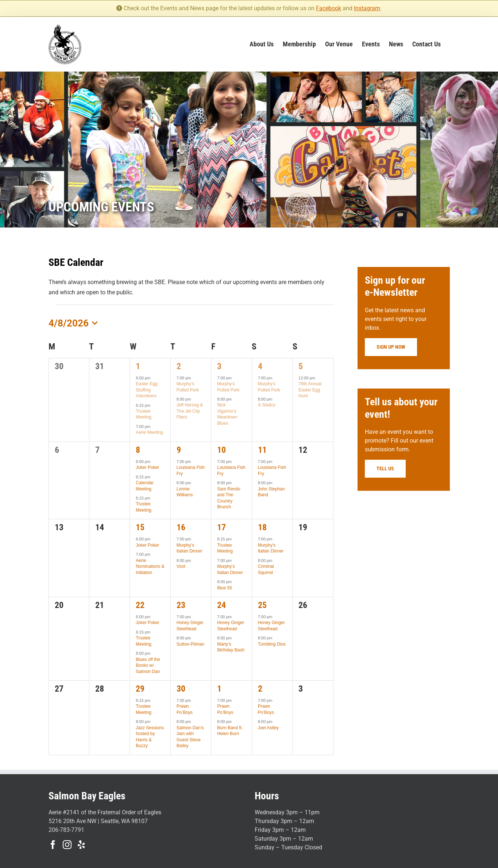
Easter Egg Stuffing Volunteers (146, 390)
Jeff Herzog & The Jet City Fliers (190, 411)
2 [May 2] (260, 689)
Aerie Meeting (149, 432)
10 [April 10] (221, 450)
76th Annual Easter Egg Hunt (310, 390)
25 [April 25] (262, 605)
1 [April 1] (138, 366)
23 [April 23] (181, 605)
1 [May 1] (219, 689)
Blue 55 (225, 588)
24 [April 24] (221, 605)
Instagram (367, 8)
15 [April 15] (140, 527)
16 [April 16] (181, 527)
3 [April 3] (219, 366)
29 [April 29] (140, 689)
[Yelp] (81, 845)
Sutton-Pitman (190, 644)
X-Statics (267, 405)
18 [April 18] (262, 527)
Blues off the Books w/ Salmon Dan (148, 666)
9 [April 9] (179, 450)
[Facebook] (53, 845)
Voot (181, 566)
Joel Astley (268, 728)
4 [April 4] (260, 366)
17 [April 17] (221, 527)
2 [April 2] (179, 366)
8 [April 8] (138, 450)
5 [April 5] (301, 366)
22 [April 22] (140, 605)
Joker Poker (147, 467)
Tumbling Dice (272, 644)
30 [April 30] (181, 689)
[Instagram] (67, 845)
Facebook (329, 8)
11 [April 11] (262, 450)
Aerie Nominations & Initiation (150, 567)
